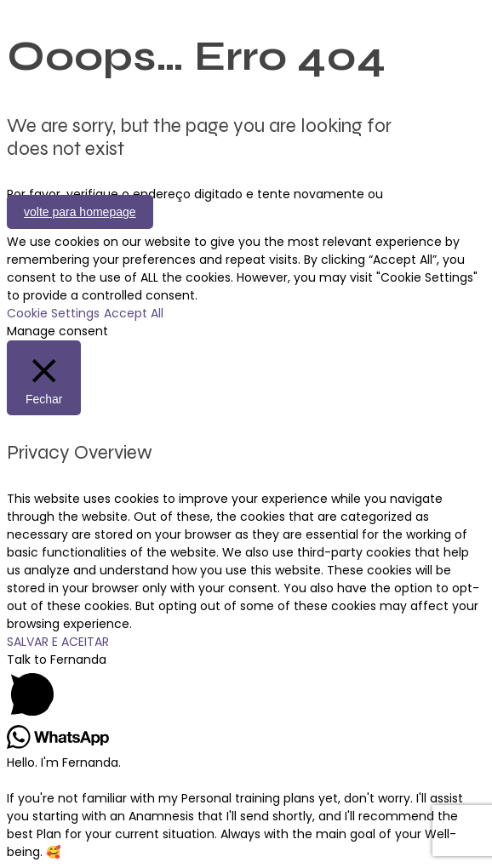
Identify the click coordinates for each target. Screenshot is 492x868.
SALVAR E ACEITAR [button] (58, 642)
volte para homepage (80, 212)
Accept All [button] (134, 313)
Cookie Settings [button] (53, 313)
